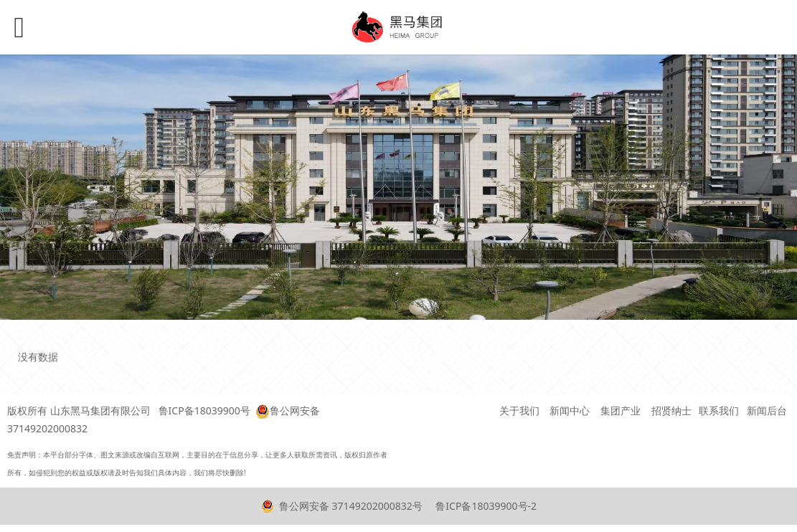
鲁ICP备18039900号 (204, 410)
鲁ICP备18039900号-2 (485, 506)
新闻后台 (767, 410)
